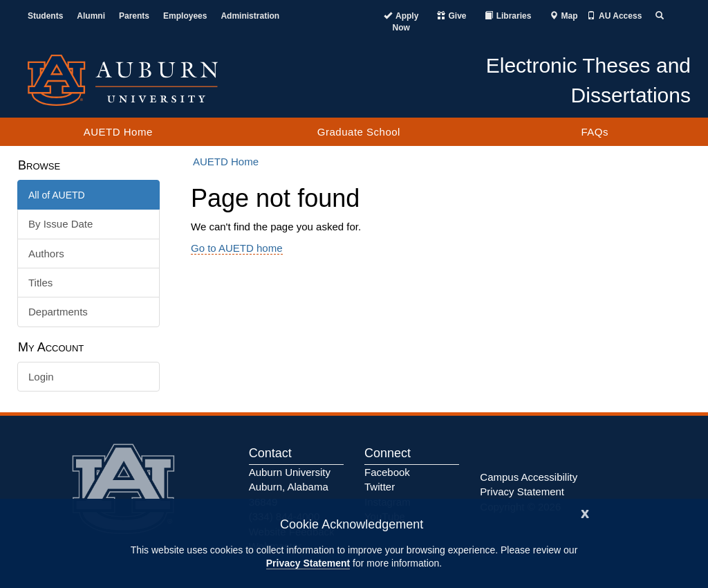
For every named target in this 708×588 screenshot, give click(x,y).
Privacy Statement (308, 563)
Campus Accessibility (529, 477)
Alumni (91, 16)
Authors (46, 254)
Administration (250, 16)
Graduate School (359, 132)
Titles (40, 283)
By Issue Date (60, 224)
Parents (134, 16)
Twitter (380, 487)
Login (41, 377)
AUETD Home (118, 132)
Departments (58, 312)
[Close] (585, 512)
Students (45, 16)
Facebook (387, 472)
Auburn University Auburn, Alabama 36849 (290, 487)
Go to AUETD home (237, 248)
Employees (185, 16)
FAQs (595, 132)
